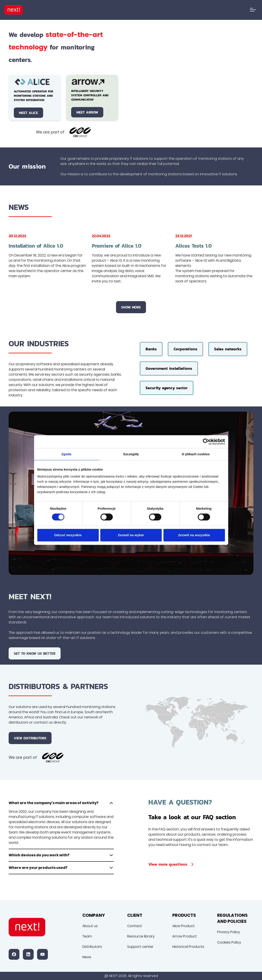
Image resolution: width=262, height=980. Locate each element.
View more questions (172, 864)
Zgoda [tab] (66, 454)
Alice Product (184, 926)
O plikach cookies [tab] (196, 454)
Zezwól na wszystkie (194, 535)
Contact (135, 926)
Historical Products (188, 947)
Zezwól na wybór (131, 535)
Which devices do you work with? (61, 855)
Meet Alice (28, 113)
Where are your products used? (61, 868)
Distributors (92, 947)
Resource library (141, 936)
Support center (140, 947)
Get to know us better (35, 653)
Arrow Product (185, 936)
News (87, 957)
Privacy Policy (229, 932)
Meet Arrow (87, 112)
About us (90, 926)
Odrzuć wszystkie (68, 535)
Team (87, 936)
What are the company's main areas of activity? (61, 803)
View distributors (30, 738)
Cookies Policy (229, 942)
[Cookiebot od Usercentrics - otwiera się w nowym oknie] (206, 442)
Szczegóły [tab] (131, 454)
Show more (131, 307)
